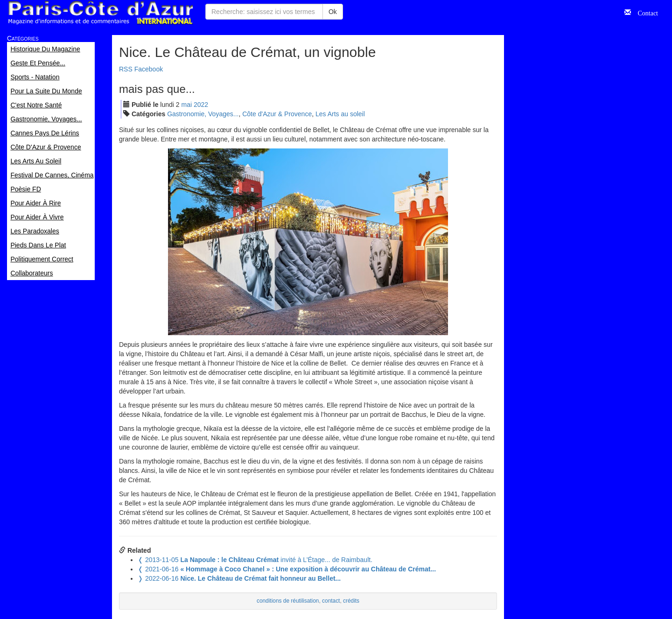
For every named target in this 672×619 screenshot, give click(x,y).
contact (331, 601)
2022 (201, 105)
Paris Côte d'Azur (100, 13)
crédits (351, 601)
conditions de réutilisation (288, 601)
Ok (333, 12)
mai (187, 105)
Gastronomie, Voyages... (203, 114)
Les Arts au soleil (340, 114)
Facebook (149, 69)
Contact (644, 12)
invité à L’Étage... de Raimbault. (255, 560)
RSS (126, 69)
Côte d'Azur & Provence (277, 114)
